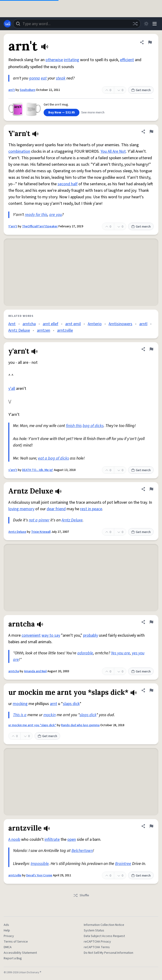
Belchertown (82, 851)
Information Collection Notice (104, 925)
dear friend (56, 509)
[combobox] (77, 24)
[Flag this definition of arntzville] (151, 826)
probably (91, 635)
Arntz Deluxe (19, 330)
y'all (12, 389)
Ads (6, 925)
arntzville (65, 330)
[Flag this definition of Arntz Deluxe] (151, 489)
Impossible (40, 864)
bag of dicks (93, 426)
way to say (51, 635)
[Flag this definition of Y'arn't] (151, 132)
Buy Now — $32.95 (62, 113)
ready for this (36, 215)
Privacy (9, 936)
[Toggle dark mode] (146, 24)
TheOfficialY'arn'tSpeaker (40, 226)
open (72, 839)
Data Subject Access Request (104, 936)
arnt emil (73, 324)
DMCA (8, 947)
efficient (127, 60)
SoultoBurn (28, 90)
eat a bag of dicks (53, 458)
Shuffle (81, 895)
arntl (143, 324)
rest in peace (91, 509)
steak (61, 78)
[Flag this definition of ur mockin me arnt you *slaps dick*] (151, 690)
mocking (20, 704)
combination (19, 151)
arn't (12, 90)
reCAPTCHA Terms (97, 947)
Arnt (12, 324)
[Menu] (155, 24)
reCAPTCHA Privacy (97, 942)
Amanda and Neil (35, 671)
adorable (85, 653)
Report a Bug (13, 958)
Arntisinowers (120, 324)
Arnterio (95, 324)
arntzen (44, 330)
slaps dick (71, 704)
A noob (14, 839)
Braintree (123, 864)
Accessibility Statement (20, 953)
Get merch (141, 90)
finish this (74, 426)
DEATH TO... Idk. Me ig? (38, 470)
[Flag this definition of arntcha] (151, 622)
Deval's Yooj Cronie (39, 875)
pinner (44, 520)
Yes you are (120, 653)
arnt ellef (50, 324)
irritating (71, 60)
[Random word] (135, 24)
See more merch (93, 113)
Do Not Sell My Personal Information (109, 953)
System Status (94, 930)
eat (44, 78)
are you (56, 215)
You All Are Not (113, 151)
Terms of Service (16, 942)
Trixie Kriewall (41, 532)
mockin (50, 715)
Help (7, 930)
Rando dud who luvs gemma (80, 725)
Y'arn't (13, 226)
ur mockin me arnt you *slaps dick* (32, 725)
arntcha (29, 324)
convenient (31, 635)
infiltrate (52, 839)
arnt (53, 704)
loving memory (21, 509)
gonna (34, 78)
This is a (20, 715)
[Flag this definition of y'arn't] (151, 349)
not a (33, 520)
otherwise (54, 60)
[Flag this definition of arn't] (150, 42)
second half (68, 184)
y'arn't (13, 470)
